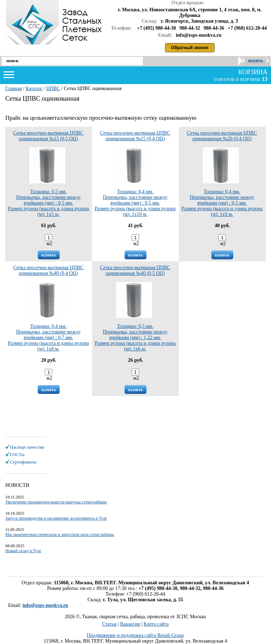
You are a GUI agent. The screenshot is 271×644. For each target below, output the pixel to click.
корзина (252, 72)
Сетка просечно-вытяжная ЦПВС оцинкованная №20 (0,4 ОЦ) (222, 136)
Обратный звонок (190, 48)
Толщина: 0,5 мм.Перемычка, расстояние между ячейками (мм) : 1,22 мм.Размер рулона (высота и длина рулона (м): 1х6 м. (135, 317)
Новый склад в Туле (23, 551)
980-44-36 (214, 28)
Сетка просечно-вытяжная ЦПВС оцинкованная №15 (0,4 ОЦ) (135, 136)
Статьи (109, 624)
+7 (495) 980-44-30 (156, 28)
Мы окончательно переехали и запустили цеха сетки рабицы (60, 534)
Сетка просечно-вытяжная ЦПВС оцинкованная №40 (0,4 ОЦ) (48, 270)
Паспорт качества (27, 447)
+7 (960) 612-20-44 (247, 28)
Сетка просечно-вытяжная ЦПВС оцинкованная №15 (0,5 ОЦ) (48, 136)
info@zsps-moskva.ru (45, 605)
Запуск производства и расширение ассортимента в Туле (56, 518)
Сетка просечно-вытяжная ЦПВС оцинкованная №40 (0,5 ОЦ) (135, 270)
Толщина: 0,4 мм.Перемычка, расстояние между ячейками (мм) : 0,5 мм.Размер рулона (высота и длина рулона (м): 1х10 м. (135, 182)
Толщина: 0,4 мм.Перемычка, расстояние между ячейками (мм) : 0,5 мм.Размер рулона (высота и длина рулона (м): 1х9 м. (222, 182)
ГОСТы (17, 454)
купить (49, 255)
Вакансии (130, 624)
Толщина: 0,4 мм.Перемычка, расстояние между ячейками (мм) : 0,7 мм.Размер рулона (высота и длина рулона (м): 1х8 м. (48, 317)
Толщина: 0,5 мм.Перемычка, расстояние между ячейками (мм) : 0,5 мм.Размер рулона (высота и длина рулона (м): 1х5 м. (48, 182)
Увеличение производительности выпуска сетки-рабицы (56, 502)
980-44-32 (190, 28)
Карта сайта (156, 624)
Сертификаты (23, 462)
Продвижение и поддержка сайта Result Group (135, 635)
